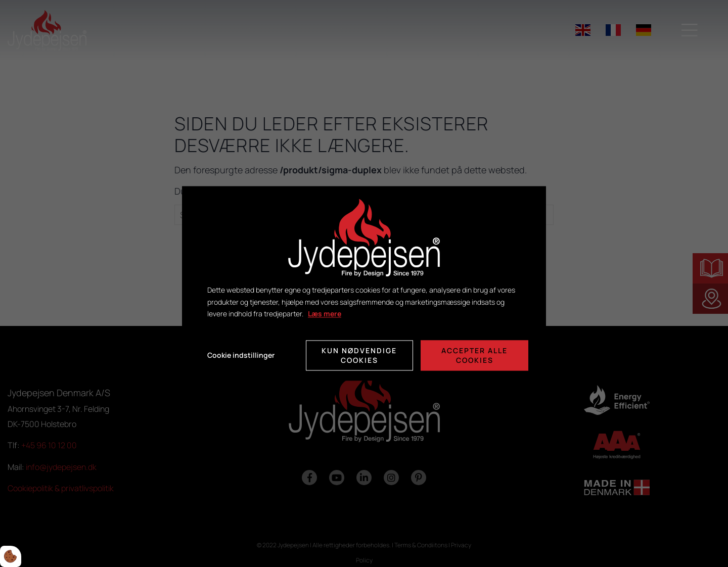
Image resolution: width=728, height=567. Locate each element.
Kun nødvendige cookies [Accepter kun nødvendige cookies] (359, 356)
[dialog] (364, 283)
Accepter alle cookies (474, 356)
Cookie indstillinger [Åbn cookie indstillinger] (241, 356)
